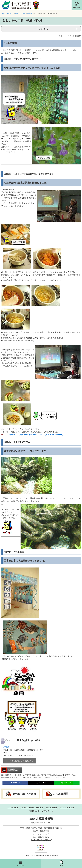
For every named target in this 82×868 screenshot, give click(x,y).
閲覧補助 (77, 5)
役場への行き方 (41, 831)
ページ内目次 (41, 29)
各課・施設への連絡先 (41, 840)
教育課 (30, 13)
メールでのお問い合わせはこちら (20, 761)
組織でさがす (20, 13)
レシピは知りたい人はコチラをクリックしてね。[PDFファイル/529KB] (34, 435)
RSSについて (34, 811)
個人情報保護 (52, 808)
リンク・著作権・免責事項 (32, 808)
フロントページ (7, 13)
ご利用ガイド (13, 808)
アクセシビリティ (67, 808)
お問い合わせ (48, 811)
